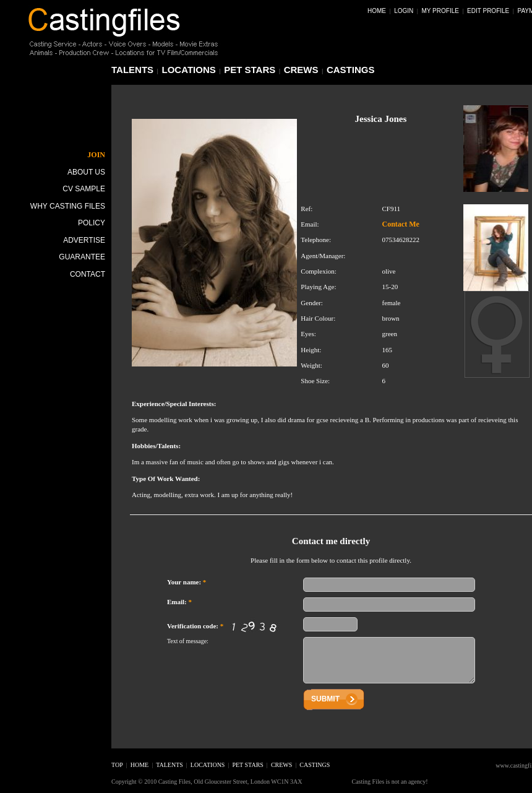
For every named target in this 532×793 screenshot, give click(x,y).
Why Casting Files (68, 206)
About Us (86, 172)
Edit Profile (488, 11)
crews (301, 70)
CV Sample (84, 189)
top (117, 765)
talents (132, 70)
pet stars (250, 70)
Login (404, 11)
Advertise (84, 240)
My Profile (440, 11)
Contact (88, 274)
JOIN (96, 155)
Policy (92, 223)
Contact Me (400, 224)
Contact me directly (331, 541)
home (139, 765)
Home (377, 11)
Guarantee (82, 257)
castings (351, 70)
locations (189, 70)
